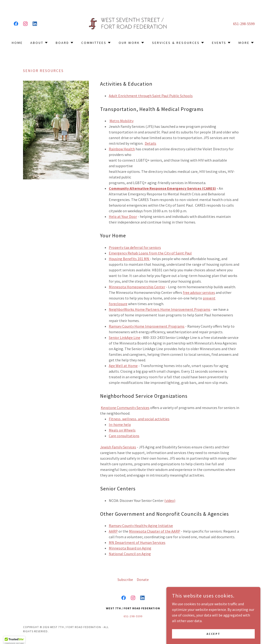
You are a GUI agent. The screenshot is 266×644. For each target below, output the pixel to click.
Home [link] (17, 43)
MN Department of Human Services (137, 542)
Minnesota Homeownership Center (137, 287)
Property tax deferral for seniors (135, 247)
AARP (113, 531)
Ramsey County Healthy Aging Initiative (141, 526)
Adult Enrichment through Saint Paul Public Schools (151, 96)
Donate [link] (143, 580)
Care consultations (124, 436)
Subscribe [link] (125, 580)
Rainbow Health (122, 149)
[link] (16, 24)
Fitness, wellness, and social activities (139, 419)
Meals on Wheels (122, 430)
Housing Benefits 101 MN (129, 259)
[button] (39, 43)
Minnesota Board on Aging (130, 548)
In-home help (120, 424)
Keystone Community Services (125, 408)
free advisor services (199, 292)
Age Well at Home (123, 366)
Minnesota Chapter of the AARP (155, 531)
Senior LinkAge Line (125, 337)
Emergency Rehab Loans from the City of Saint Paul (150, 253)
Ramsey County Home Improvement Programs (147, 326)
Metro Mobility (121, 121)
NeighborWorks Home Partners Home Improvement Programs (160, 309)
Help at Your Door (123, 216)
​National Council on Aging (130, 554)
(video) (170, 500)
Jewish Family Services (118, 447)
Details (151, 143)
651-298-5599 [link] (244, 24)
